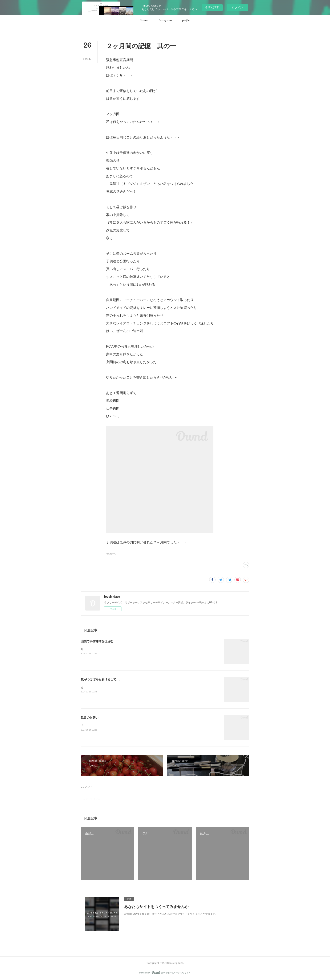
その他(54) (111, 554)
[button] (144, 21)
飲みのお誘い (90, 717)
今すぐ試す (212, 7)
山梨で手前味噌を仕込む (97, 641)
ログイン (237, 7)
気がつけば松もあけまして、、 (101, 679)
